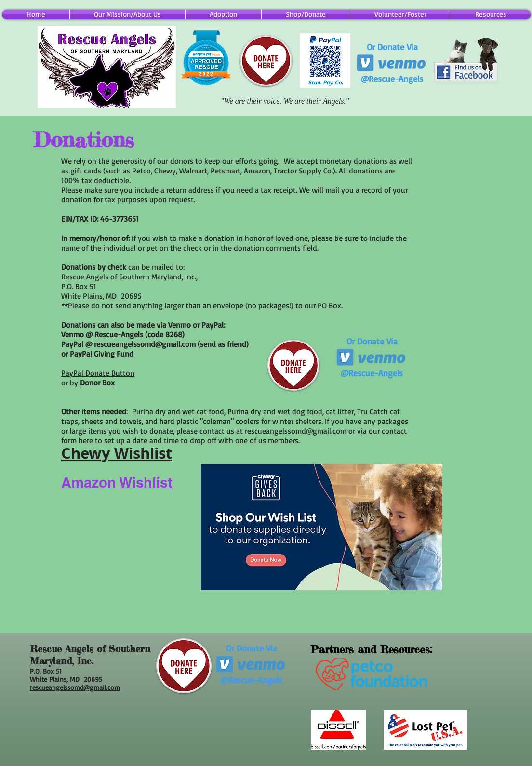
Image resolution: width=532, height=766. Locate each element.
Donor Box (97, 383)
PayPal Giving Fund (102, 354)
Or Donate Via (392, 47)
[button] (306, 14)
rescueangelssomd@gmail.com (145, 344)
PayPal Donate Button (98, 373)
